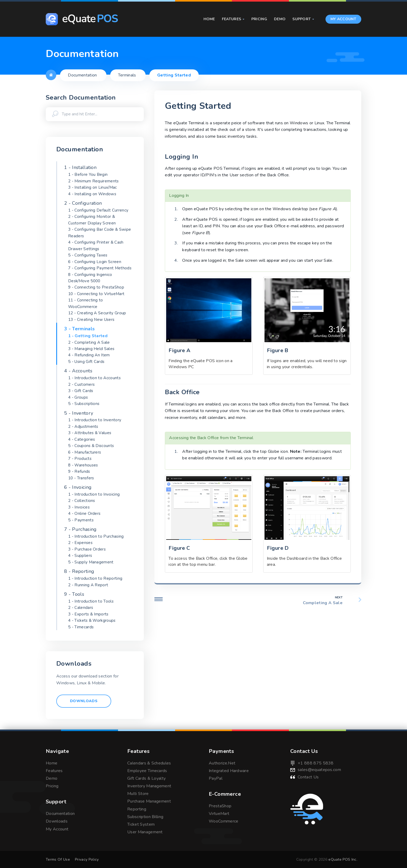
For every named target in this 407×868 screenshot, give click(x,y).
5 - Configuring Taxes (88, 255)
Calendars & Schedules (149, 763)
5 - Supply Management (91, 562)
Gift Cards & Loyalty (146, 778)
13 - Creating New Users (91, 320)
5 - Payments (81, 520)
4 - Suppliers (80, 556)
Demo (280, 19)
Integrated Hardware (229, 771)
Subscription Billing (145, 817)
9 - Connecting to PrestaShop (96, 287)
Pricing (259, 19)
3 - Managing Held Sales (91, 349)
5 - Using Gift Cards (86, 362)
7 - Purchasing (80, 529)
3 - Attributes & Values (90, 433)
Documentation (60, 814)
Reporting (137, 809)
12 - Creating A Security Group (97, 313)
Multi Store (138, 794)
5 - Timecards (81, 627)
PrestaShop (220, 806)
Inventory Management (149, 786)
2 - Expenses (80, 543)
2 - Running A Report (88, 585)
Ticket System (141, 824)
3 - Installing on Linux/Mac (93, 187)
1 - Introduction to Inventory (95, 420)
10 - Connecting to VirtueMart (96, 294)
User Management (145, 832)
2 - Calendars (81, 608)
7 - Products (80, 459)
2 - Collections (82, 501)
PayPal (216, 778)
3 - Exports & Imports (88, 614)
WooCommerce (224, 821)
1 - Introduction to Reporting (95, 578)
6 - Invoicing (78, 487)
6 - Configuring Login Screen (95, 262)
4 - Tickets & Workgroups (92, 620)
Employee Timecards (147, 771)
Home (209, 19)
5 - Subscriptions (84, 404)
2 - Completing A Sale (89, 342)
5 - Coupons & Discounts (91, 446)
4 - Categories (82, 439)
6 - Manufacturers (85, 452)
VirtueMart (219, 814)
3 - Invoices (79, 507)
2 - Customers (81, 384)
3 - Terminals (79, 329)
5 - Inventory (79, 413)
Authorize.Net (222, 763)
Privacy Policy (87, 859)
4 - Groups (78, 397)
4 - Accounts (78, 371)
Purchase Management (149, 801)
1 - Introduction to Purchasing (96, 536)
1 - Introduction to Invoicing (94, 494)
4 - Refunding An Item (89, 355)
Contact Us (308, 777)
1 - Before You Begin (88, 174)
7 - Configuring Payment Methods (100, 268)
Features (233, 19)
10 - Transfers (81, 478)
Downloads (84, 701)
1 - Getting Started (88, 336)
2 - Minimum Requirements (93, 181)
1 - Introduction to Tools (91, 601)
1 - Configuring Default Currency (98, 210)
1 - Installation (80, 167)
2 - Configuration (83, 203)
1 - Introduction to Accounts (94, 378)
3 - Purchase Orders (87, 549)
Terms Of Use (58, 859)
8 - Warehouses (83, 465)
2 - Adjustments (83, 427)
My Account (343, 19)
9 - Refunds (79, 471)
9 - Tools (74, 594)
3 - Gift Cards (81, 391)
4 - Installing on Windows (92, 194)
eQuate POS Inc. (343, 859)
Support (303, 19)
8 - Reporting (79, 571)
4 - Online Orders (84, 513)
